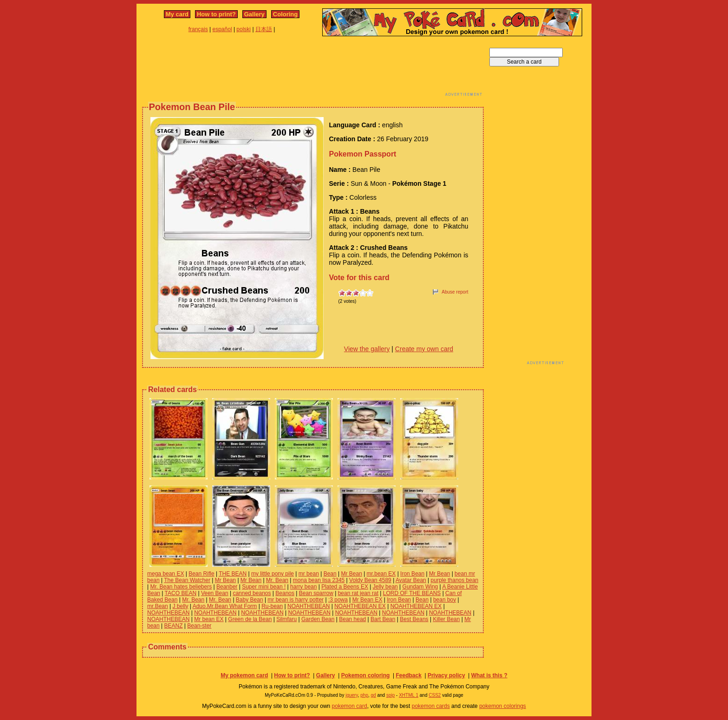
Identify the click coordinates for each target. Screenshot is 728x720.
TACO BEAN (181, 593)
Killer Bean (446, 619)
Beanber (227, 587)
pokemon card (350, 706)
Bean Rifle (201, 574)
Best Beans (414, 619)
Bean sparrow (316, 593)
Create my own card (424, 349)
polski (244, 29)
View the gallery (367, 349)
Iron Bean (412, 574)
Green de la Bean (250, 619)
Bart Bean (383, 619)
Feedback (408, 675)
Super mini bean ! (264, 587)
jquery (352, 695)
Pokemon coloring (366, 675)
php (364, 695)
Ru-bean (272, 606)
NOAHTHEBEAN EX (360, 606)
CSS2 (435, 695)
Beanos (285, 593)
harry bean (303, 587)
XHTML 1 (409, 695)
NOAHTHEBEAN (309, 606)
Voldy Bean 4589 (370, 580)
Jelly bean (385, 587)
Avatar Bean (411, 580)
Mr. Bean (277, 580)
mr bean (309, 574)
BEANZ (174, 626)
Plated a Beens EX (345, 587)
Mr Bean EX (367, 600)
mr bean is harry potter (296, 600)
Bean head (352, 619)
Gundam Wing (420, 587)
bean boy (445, 600)
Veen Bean (215, 593)
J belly (181, 606)
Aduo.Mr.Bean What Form (225, 606)
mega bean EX (166, 574)
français (198, 29)
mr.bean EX (381, 574)
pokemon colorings (503, 706)
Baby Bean (250, 600)
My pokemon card (244, 675)
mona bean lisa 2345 (319, 580)
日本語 (264, 29)
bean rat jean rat (358, 593)
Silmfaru (286, 619)
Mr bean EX (209, 619)
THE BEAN (233, 574)
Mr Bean (351, 574)
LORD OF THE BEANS (412, 593)
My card (177, 14)
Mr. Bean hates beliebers (181, 587)
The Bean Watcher (187, 580)
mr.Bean (158, 606)
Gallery (254, 14)
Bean (330, 574)
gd (374, 695)
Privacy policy (446, 675)
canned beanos (252, 593)
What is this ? (489, 675)
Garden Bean (318, 619)
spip (390, 695)
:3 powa (338, 600)
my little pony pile (273, 574)
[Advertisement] (313, 69)
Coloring (285, 14)
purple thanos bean (455, 580)
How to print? (216, 14)
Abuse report (455, 292)
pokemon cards (431, 706)
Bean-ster (199, 626)
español (222, 29)
